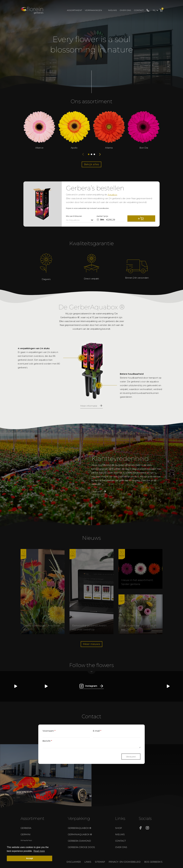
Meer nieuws (91, 644)
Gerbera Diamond (79, 841)
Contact (139, 10)
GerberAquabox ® (80, 828)
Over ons (125, 10)
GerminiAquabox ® (80, 834)
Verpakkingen (93, 10)
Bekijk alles (92, 164)
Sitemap (100, 862)
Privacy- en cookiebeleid (125, 862)
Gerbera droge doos (81, 847)
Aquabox (112, 195)
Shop (119, 828)
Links (88, 862)
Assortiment (74, 10)
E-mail (97, 731)
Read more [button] (39, 851)
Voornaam (49, 731)
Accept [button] (30, 858)
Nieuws (112, 10)
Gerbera (26, 828)
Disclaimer (74, 862)
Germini (26, 834)
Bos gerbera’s (153, 862)
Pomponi (26, 841)
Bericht (47, 741)
